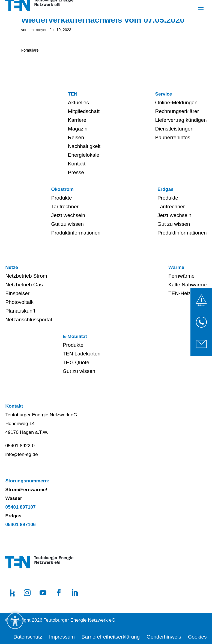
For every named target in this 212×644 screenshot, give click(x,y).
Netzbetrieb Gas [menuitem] (24, 285)
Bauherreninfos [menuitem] (173, 137)
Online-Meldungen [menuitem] (176, 103)
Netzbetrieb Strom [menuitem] (26, 276)
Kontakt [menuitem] (77, 164)
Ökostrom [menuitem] (62, 189)
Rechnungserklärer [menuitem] (177, 111)
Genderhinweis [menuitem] (164, 637)
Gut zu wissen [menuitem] (68, 224)
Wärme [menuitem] (176, 267)
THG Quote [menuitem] (76, 362)
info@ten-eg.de (21, 454)
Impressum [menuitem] (62, 637)
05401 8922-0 (20, 446)
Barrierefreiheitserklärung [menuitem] (111, 637)
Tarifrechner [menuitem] (65, 207)
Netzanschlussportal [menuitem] (29, 320)
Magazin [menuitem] (78, 129)
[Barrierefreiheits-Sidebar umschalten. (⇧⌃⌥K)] (15, 621)
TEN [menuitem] (73, 94)
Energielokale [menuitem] (84, 155)
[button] (201, 7)
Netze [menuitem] (11, 267)
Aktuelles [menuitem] (78, 103)
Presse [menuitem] (76, 172)
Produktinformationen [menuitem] (76, 233)
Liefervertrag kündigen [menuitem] (181, 120)
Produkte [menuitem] (62, 198)
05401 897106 (20, 524)
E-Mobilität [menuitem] (75, 336)
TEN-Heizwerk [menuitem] (185, 293)
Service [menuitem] (163, 94)
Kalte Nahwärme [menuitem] (187, 285)
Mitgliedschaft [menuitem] (84, 111)
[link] (201, 300)
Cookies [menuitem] (197, 637)
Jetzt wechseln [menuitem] (68, 215)
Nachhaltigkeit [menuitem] (84, 146)
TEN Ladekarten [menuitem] (82, 354)
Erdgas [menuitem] (165, 189)
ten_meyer (37, 30)
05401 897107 (20, 507)
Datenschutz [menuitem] (28, 637)
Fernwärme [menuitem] (181, 276)
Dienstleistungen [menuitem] (174, 129)
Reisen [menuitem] (76, 137)
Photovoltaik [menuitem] (19, 302)
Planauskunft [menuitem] (20, 311)
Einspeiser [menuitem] (17, 293)
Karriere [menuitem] (77, 120)
